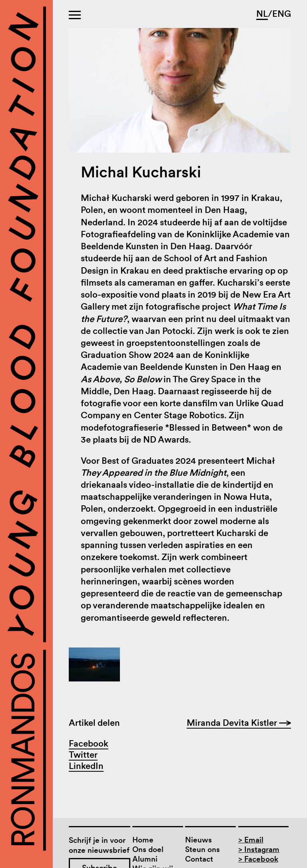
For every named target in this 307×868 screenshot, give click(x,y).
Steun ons (202, 849)
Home (143, 840)
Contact (199, 859)
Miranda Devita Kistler (239, 723)
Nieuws (198, 840)
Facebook (89, 743)
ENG (282, 14)
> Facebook (258, 859)
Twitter (83, 755)
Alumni (145, 859)
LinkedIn (86, 766)
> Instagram (259, 849)
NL (262, 14)
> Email (251, 840)
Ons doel (148, 849)
